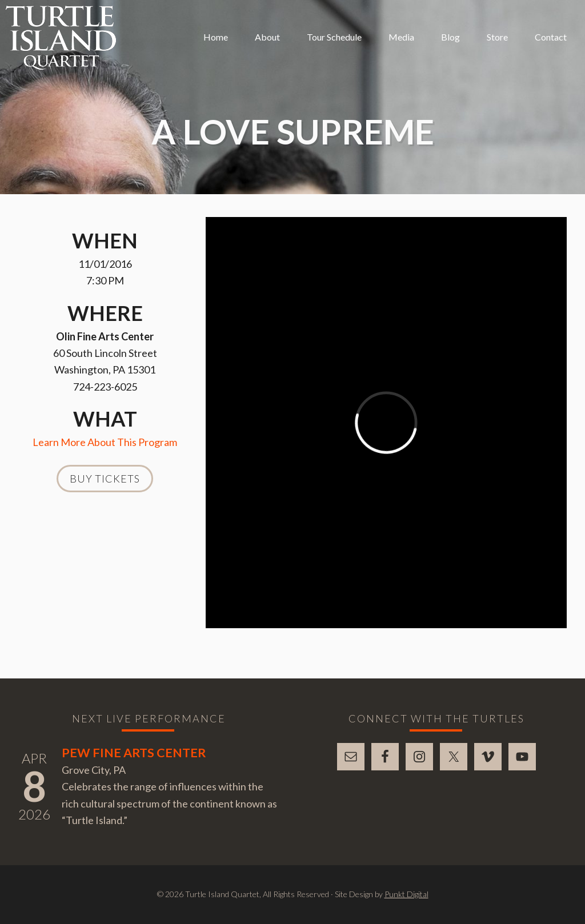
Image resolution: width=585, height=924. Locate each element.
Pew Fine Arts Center (134, 753)
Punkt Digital (406, 894)
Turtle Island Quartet (61, 38)
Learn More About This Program (105, 442)
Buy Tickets (105, 479)
